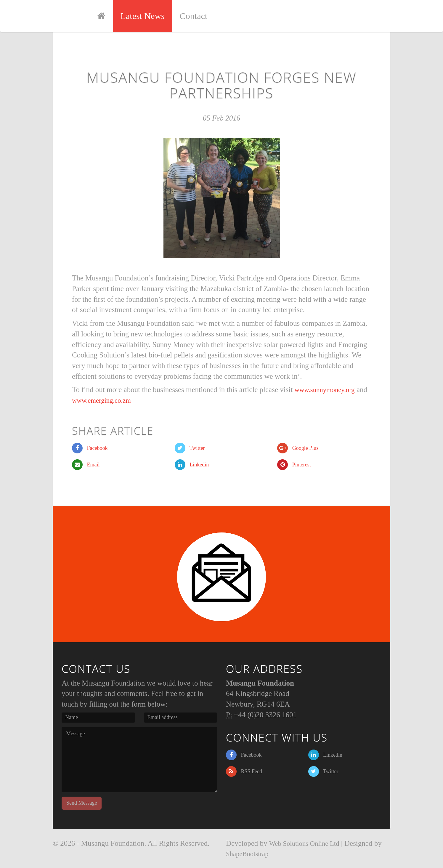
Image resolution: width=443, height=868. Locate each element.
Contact (203, 16)
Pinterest (294, 465)
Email (86, 465)
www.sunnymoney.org (328, 390)
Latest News (152, 16)
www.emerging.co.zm (116, 400)
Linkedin (192, 465)
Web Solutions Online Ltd (308, 843)
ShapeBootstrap (249, 854)
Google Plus (298, 448)
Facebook (90, 448)
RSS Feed (244, 771)
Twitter (190, 448)
